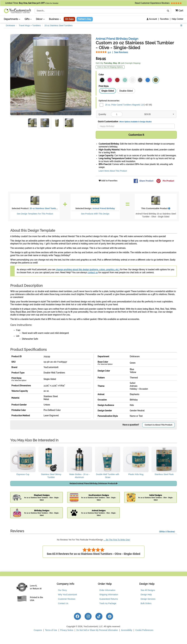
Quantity (102, 114)
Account (152, 19)
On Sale (69, 19)
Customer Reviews (67, 599)
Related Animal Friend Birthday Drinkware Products (94, 483)
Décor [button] (40, 19)
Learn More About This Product (113, 171)
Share (143, 181)
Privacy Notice (67, 630)
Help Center (177, 19)
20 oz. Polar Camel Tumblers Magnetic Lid (124, 105)
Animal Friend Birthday (104, 208)
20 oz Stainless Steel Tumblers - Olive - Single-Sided (55, 208)
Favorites (164, 19)
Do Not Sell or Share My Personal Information (97, 630)
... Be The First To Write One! (117, 540)
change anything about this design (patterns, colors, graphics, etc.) (88, 270)
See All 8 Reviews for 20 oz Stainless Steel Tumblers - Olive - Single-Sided (93, 551)
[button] (178, 11)
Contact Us (63, 603)
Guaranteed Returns (109, 599)
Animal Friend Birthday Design (117, 39)
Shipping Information (109, 595)
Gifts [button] (28, 19)
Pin (165, 181)
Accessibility (127, 630)
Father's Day (85, 19)
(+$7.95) (126, 105)
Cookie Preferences (144, 630)
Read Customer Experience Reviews (158, 3)
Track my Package (108, 603)
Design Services (148, 599)
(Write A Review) (167, 532)
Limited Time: (32, 3)
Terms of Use (51, 630)
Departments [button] (12, 19)
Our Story (63, 590)
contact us (93, 272)
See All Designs (148, 590)
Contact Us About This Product (158, 425)
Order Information (107, 590)
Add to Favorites (108, 181)
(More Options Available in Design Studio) (135, 122)
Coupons (38, 630)
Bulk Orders (146, 603)
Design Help (146, 595)
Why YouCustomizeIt (68, 595)
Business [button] (55, 19)
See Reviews (112, 52)
